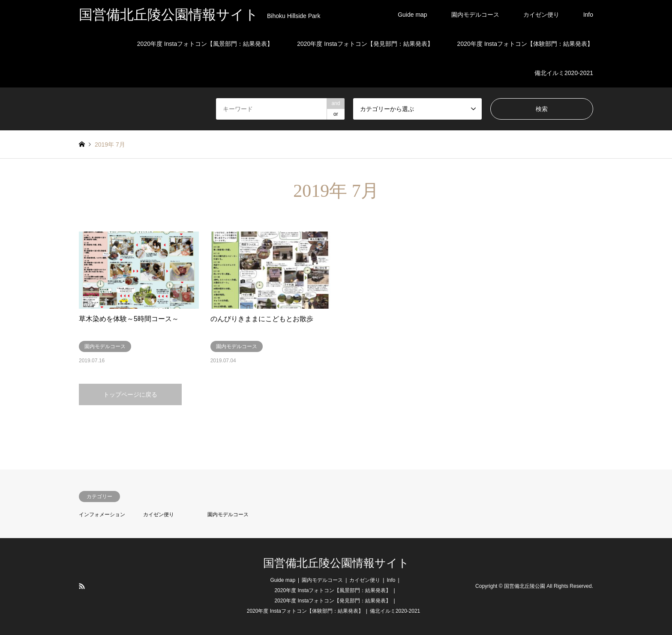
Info (588, 15)
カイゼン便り (541, 15)
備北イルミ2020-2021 (564, 73)
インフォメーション (102, 515)
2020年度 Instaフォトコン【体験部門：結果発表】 (525, 44)
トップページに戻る (130, 394)
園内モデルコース (475, 15)
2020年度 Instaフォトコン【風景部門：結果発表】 (205, 44)
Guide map (412, 15)
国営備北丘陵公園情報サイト (336, 563)
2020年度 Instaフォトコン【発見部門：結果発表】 (365, 44)
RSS (82, 586)
